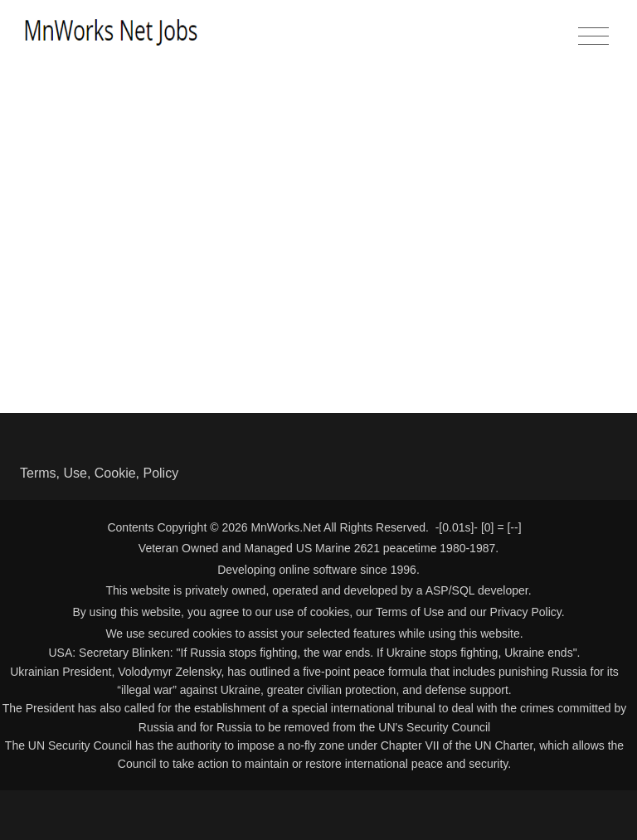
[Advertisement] (318, 189)
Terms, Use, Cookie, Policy (99, 473)
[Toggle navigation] (593, 37)
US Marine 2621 (338, 548)
